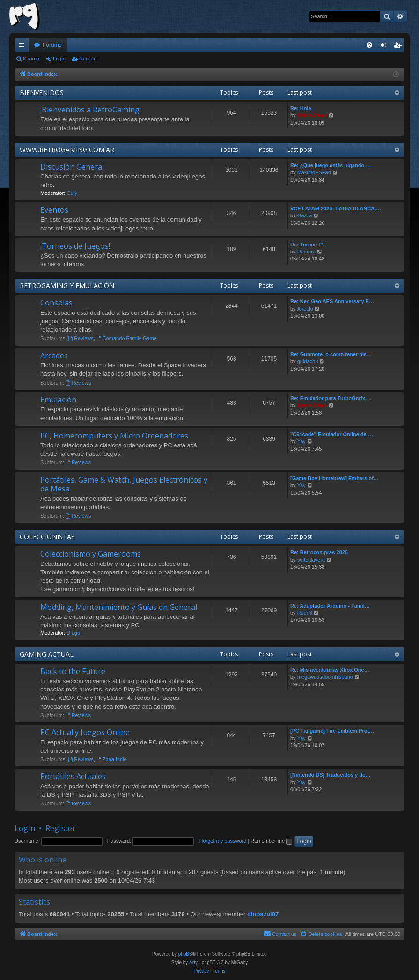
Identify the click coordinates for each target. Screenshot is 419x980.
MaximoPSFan (314, 172)
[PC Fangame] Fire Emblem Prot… (332, 731)
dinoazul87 (263, 914)
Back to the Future (73, 671)
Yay (301, 441)
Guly (72, 193)
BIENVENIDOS (42, 93)
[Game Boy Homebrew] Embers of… (334, 478)
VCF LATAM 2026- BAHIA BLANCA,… (336, 208)
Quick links (23, 47)
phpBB (185, 954)
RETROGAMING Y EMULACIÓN (67, 286)
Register (89, 59)
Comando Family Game (127, 338)
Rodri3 (305, 613)
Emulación (58, 400)
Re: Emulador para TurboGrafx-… (331, 398)
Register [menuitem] (400, 47)
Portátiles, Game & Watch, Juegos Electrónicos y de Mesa (124, 484)
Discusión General (72, 167)
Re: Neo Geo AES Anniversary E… (332, 301)
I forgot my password (222, 841)
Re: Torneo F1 (307, 245)
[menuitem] (369, 45)
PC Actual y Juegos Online (85, 732)
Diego (73, 633)
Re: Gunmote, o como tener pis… (331, 354)
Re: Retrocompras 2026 (319, 552)
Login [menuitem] (386, 47)
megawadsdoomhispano (325, 677)
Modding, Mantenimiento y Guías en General (119, 607)
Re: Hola (301, 108)
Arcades (54, 356)
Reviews (81, 338)
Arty (193, 962)
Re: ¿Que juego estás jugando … (331, 165)
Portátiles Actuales (73, 776)
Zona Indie (112, 759)
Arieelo (305, 309)
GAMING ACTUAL (47, 654)
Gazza (305, 215)
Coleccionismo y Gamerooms (91, 554)
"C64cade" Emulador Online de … (332, 434)
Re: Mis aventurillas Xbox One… (330, 670)
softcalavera (311, 560)
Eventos (54, 210)
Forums (52, 45)
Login (59, 59)
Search (31, 59)
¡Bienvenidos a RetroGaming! (91, 110)
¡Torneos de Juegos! (75, 246)
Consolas (56, 303)
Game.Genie (312, 115)
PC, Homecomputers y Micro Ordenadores (114, 436)
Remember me (271, 841)
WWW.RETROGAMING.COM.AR (67, 150)
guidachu (308, 361)
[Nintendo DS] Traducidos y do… (331, 775)
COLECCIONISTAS (47, 537)
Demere (306, 252)
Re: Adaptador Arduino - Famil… (330, 606)
